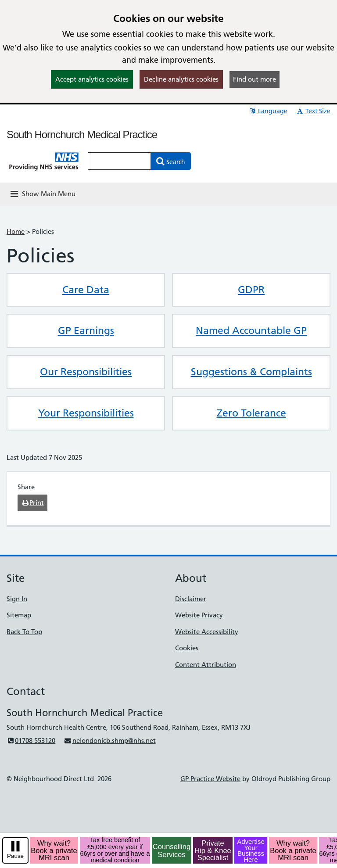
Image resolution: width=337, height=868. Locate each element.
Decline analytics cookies (181, 79)
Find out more (255, 79)
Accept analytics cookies (92, 79)
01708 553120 (31, 741)
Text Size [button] (313, 111)
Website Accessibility (207, 632)
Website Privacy (199, 615)
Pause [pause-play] (15, 856)
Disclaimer (191, 599)
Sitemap (19, 615)
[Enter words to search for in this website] (119, 161)
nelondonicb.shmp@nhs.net (109, 741)
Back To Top (24, 632)
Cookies (187, 648)
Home (16, 231)
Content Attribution (206, 665)
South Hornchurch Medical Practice (82, 135)
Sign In (17, 599)
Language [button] (268, 111)
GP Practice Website (210, 779)
